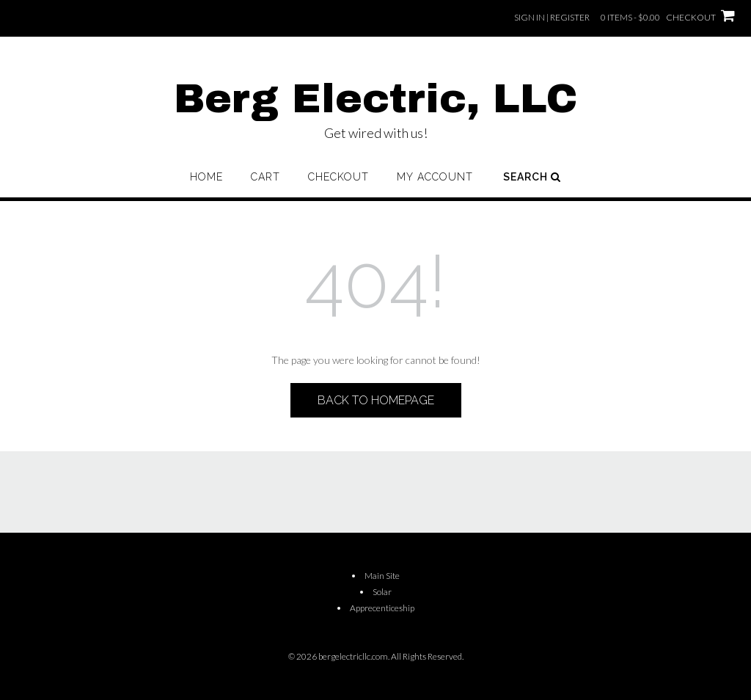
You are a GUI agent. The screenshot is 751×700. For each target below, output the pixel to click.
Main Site (382, 576)
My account (435, 177)
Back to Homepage (376, 400)
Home (206, 177)
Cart (265, 177)
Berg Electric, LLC (375, 99)
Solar (382, 592)
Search (532, 177)
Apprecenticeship (382, 608)
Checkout (338, 177)
